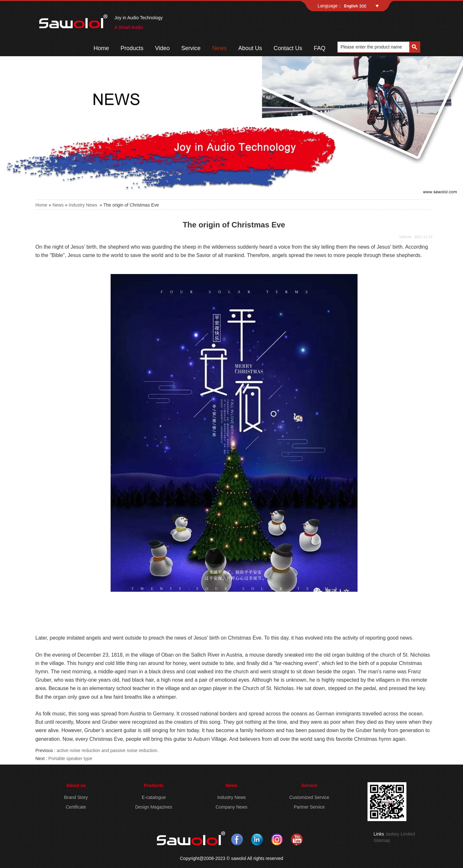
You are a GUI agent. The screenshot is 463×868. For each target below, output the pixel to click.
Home (101, 48)
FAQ (320, 48)
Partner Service (309, 807)
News (219, 48)
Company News (232, 807)
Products (132, 48)
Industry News (83, 205)
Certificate (76, 807)
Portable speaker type (70, 758)
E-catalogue (154, 797)
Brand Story (76, 797)
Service (191, 48)
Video (162, 48)
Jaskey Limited (400, 834)
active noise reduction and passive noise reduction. (108, 750)
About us (76, 785)
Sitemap (382, 840)
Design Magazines (154, 807)
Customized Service (309, 797)
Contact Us (288, 48)
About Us (250, 48)
